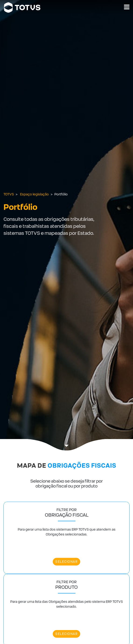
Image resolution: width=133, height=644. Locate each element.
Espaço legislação (34, 194)
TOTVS (9, 194)
